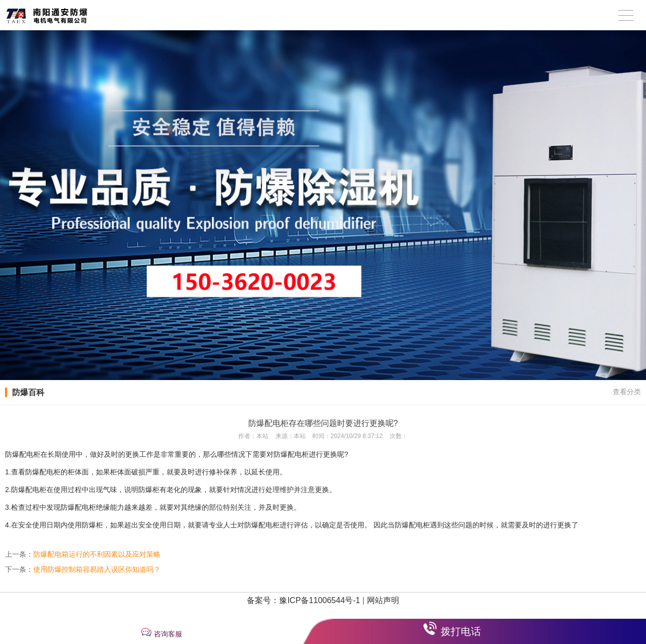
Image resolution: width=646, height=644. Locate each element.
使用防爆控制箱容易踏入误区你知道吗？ (97, 569)
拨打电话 (461, 631)
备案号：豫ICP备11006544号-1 (303, 600)
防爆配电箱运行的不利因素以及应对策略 (97, 554)
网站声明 (383, 600)
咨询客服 (168, 634)
